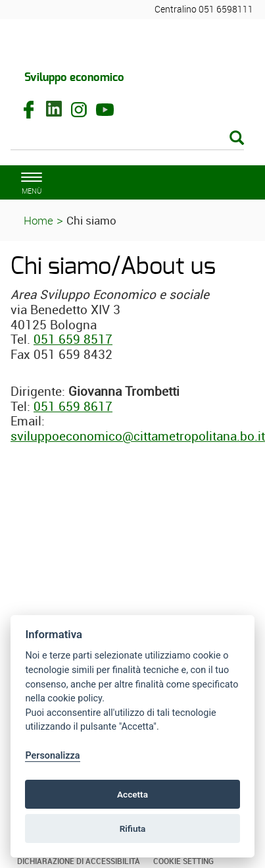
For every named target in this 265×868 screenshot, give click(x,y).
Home (38, 220)
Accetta (132, 794)
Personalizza (52, 756)
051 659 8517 (73, 339)
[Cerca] (127, 139)
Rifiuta (133, 828)
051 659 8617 (73, 406)
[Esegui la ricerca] (237, 139)
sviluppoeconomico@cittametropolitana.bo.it (138, 436)
